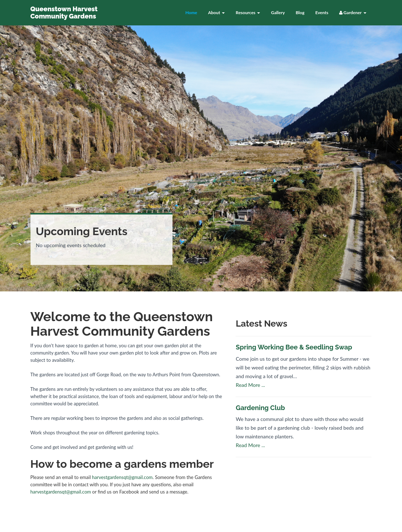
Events (322, 13)
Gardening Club (260, 408)
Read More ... (250, 385)
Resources (248, 13)
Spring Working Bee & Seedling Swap (294, 347)
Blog (300, 13)
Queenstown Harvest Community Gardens (64, 13)
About (216, 13)
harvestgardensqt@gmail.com (122, 477)
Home (191, 13)
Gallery (278, 13)
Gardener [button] (353, 13)
